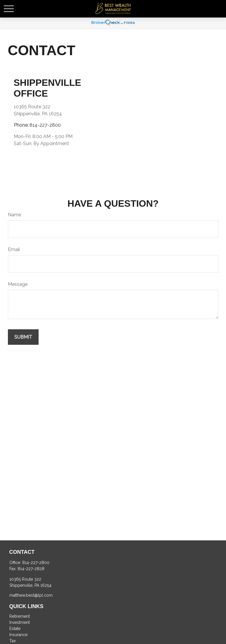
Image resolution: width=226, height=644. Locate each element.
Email (14, 249)
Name (14, 215)
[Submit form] (23, 337)
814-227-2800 (45, 125)
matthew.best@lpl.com (31, 595)
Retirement (20, 616)
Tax (13, 641)
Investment (20, 622)
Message (18, 284)
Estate (15, 629)
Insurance (18, 635)
